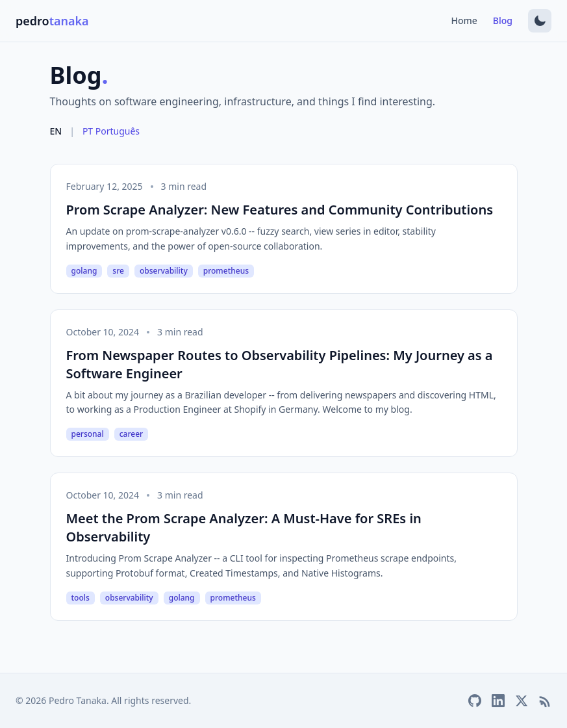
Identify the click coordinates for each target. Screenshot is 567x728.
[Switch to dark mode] (540, 21)
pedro (52, 21)
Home (464, 20)
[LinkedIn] (498, 701)
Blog (503, 20)
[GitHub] (475, 701)
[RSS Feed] (545, 701)
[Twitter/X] (522, 701)
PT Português (111, 131)
